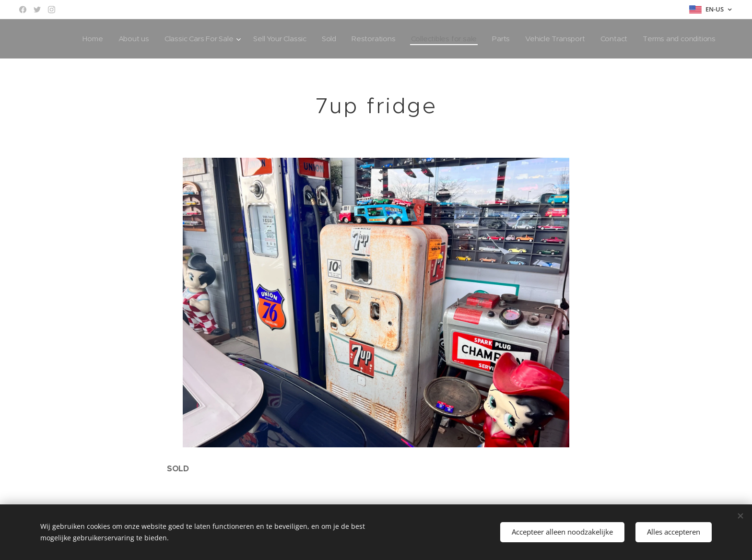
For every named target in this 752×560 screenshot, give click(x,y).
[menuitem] (82, 39)
